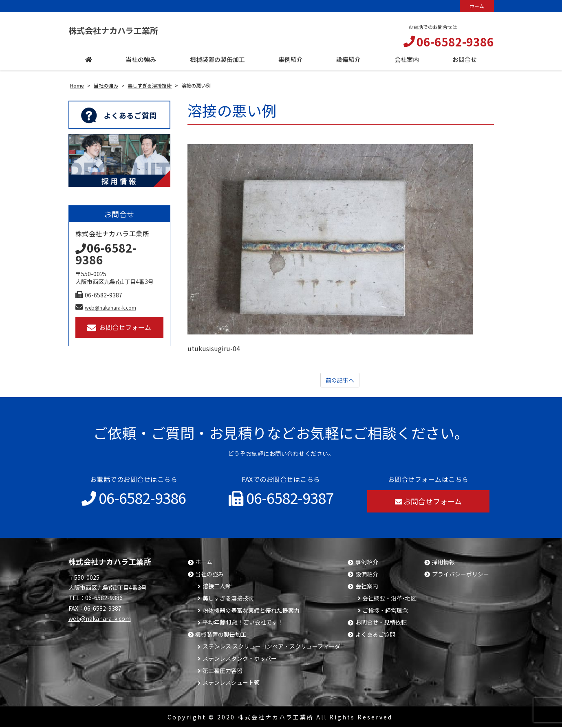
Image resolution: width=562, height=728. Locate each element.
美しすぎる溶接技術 (228, 599)
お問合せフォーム (119, 327)
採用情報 (443, 563)
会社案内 (367, 587)
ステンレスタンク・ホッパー (240, 659)
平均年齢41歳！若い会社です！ (243, 623)
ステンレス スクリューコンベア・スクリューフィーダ (271, 647)
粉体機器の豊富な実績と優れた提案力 (251, 611)
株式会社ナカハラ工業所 (127, 30)
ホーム (477, 6)
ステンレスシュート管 (231, 683)
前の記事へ (340, 380)
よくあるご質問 (375, 635)
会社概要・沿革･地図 (389, 599)
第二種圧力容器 (223, 672)
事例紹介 (367, 563)
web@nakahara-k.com (106, 307)
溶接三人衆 (217, 587)
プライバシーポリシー (461, 575)
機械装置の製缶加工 (221, 635)
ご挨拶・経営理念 (385, 611)
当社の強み (209, 575)
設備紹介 (367, 575)
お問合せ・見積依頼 (381, 623)
